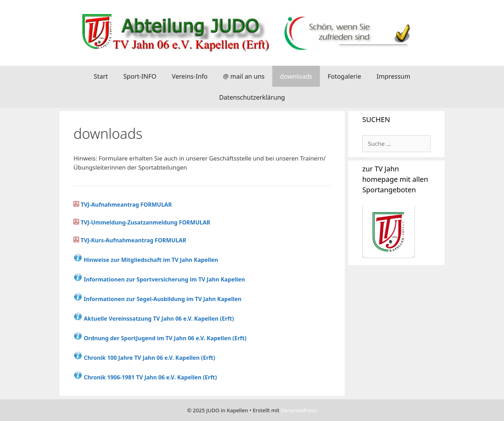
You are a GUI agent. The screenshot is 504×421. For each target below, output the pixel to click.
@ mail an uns (244, 76)
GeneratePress (299, 410)
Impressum (393, 76)
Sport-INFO (140, 76)
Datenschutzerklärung (252, 97)
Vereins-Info (190, 76)
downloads (296, 76)
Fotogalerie (344, 76)
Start (101, 76)
